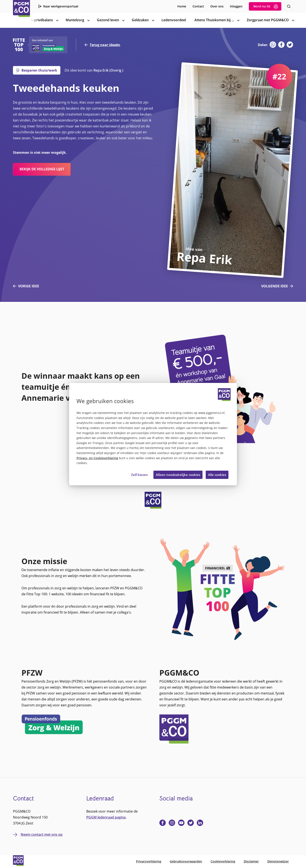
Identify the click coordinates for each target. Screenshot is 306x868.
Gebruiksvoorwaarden (186, 861)
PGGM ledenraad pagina (106, 817)
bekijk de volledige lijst (42, 169)
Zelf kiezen (140, 475)
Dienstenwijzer (278, 861)
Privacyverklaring (149, 861)
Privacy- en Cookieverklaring (97, 458)
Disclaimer (251, 861)
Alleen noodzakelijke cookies (178, 475)
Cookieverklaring (223, 861)
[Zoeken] (289, 6)
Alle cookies (217, 475)
